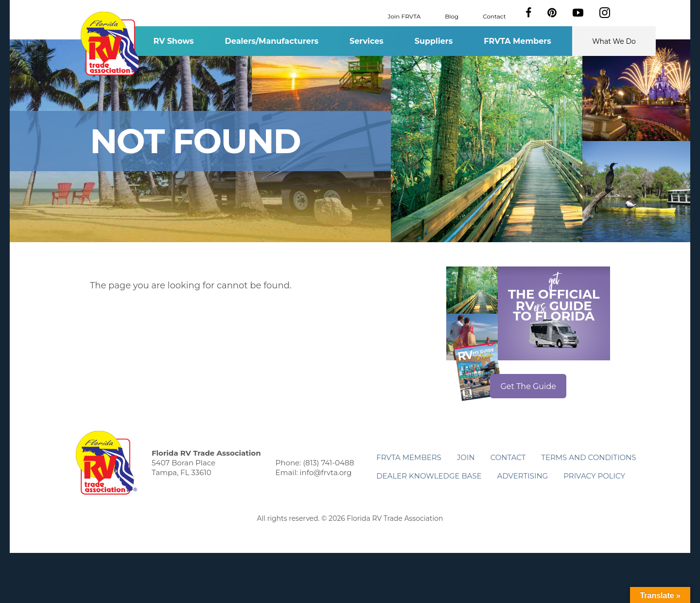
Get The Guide (528, 386)
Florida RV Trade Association (111, 44)
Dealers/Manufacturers (272, 41)
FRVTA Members (517, 41)
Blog (452, 16)
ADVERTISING (523, 476)
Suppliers (434, 41)
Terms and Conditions (588, 457)
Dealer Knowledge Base (429, 476)
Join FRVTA (404, 16)
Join (466, 457)
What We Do (614, 41)
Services (367, 41)
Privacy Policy (594, 476)
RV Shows (173, 41)
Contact (494, 16)
